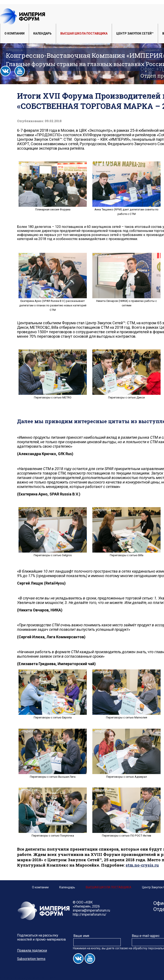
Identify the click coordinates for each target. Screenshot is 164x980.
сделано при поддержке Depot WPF (29, 978)
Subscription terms (31, 959)
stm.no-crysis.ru (142, 865)
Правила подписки (32, 950)
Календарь (42, 33)
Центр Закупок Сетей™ (135, 33)
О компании (15, 33)
